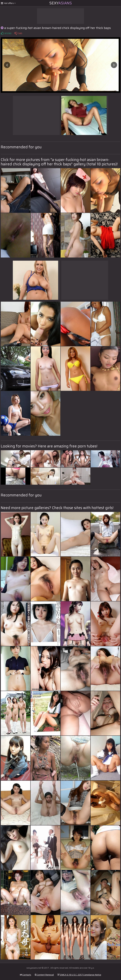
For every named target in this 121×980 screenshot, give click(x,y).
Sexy (61, 3)
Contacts (25, 975)
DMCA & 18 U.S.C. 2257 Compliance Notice (79, 975)
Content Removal (44, 975)
